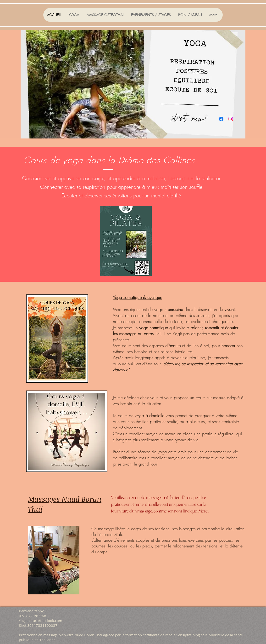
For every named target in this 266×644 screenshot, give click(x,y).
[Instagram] (231, 119)
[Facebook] (221, 119)
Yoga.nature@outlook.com (41, 621)
